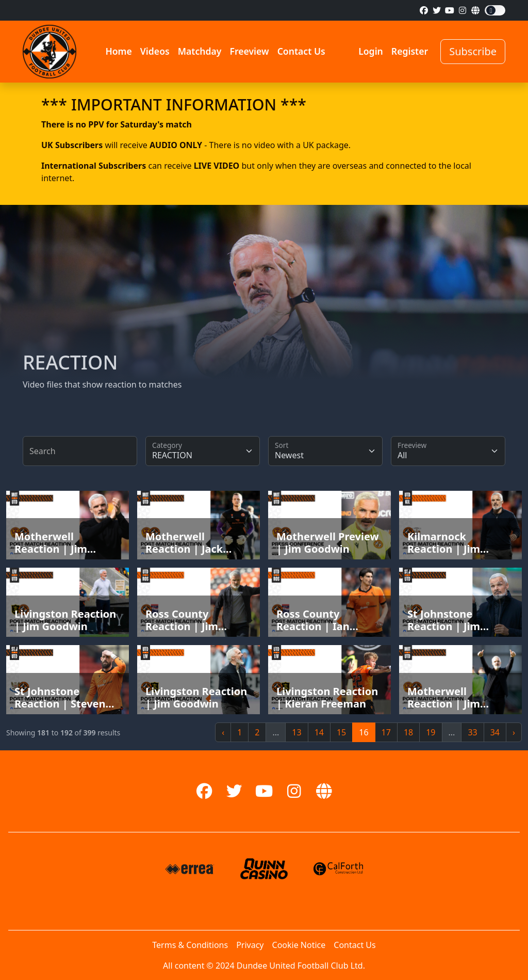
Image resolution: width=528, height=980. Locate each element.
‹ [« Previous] (223, 732)
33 (472, 732)
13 (296, 732)
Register (410, 51)
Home (118, 51)
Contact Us (301, 51)
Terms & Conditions (190, 945)
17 (386, 732)
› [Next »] (514, 732)
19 (431, 732)
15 (341, 732)
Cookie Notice (299, 945)
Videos (155, 51)
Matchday (200, 51)
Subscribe (473, 51)
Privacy (250, 945)
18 (408, 732)
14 (319, 732)
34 (495, 732)
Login (371, 51)
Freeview (249, 51)
